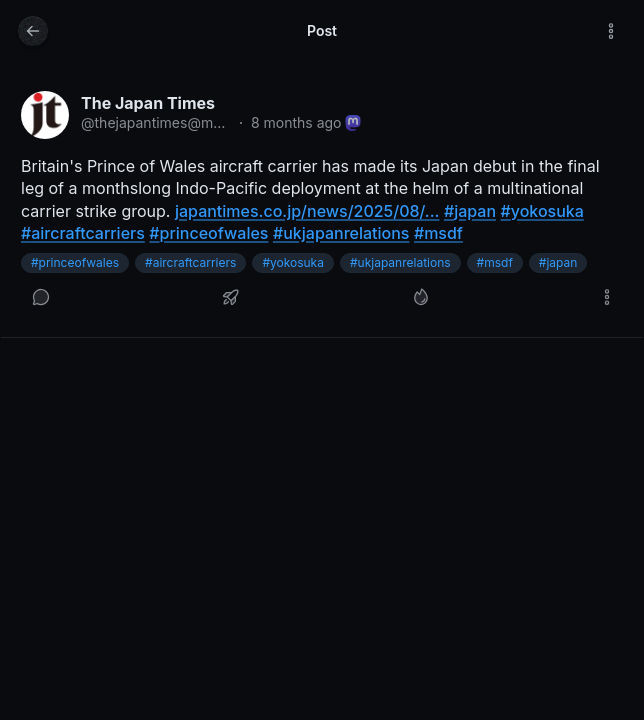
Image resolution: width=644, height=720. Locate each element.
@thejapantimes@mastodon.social (156, 122)
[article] (322, 204)
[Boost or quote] (231, 297)
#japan (558, 262)
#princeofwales (75, 262)
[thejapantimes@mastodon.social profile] (45, 115)
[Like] (421, 297)
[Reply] (41, 297)
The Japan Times (148, 103)
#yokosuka (293, 262)
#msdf (495, 262)
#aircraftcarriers (190, 262)
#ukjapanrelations (400, 262)
